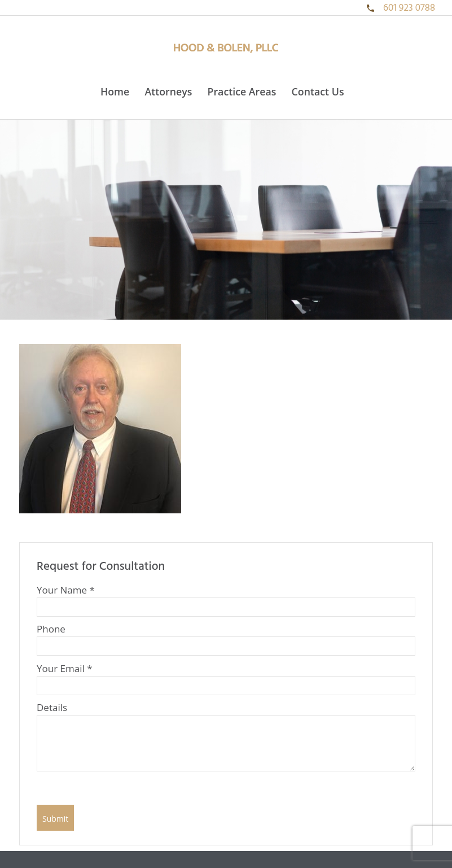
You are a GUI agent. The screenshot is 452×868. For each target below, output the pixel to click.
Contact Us (318, 91)
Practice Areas (242, 91)
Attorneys (168, 91)
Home (115, 91)
